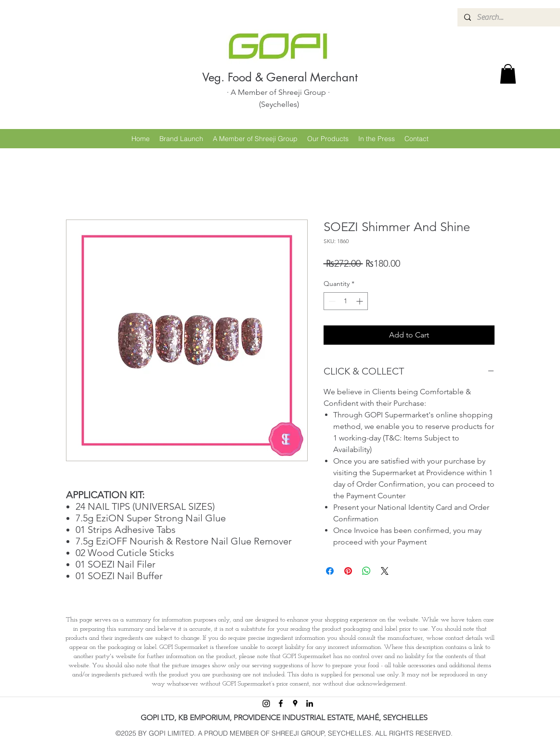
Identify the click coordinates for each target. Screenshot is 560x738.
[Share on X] (385, 571)
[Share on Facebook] (330, 571)
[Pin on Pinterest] (348, 571)
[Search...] (516, 17)
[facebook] (281, 703)
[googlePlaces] (295, 703)
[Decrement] (331, 301)
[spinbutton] (346, 301)
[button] (508, 74)
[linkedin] (310, 703)
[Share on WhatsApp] (366, 571)
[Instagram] (266, 703)
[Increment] (360, 301)
